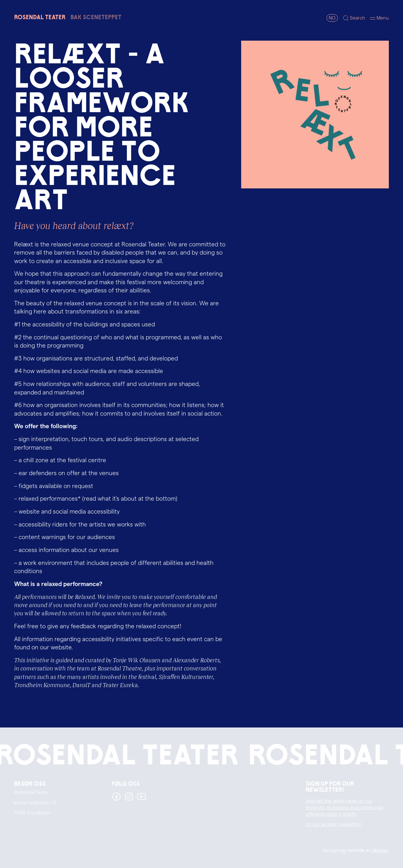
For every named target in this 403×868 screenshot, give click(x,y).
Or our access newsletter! (334, 824)
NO (332, 18)
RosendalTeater (40, 17)
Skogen (380, 850)
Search (358, 18)
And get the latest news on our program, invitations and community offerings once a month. (344, 807)
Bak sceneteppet (96, 17)
